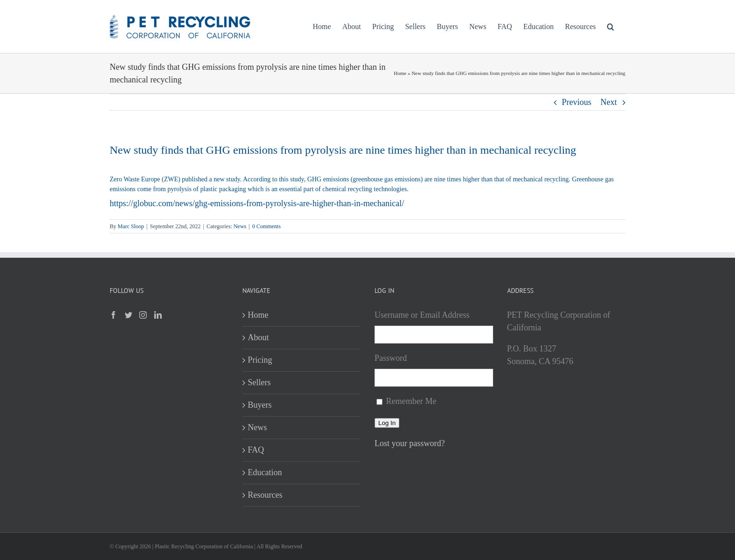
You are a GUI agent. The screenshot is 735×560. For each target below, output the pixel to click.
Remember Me (411, 401)
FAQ (256, 450)
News (240, 226)
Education (265, 472)
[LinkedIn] (158, 315)
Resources (265, 495)
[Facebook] (113, 315)
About (259, 337)
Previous (577, 102)
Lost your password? (410, 443)
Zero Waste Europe (135, 179)
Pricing (260, 360)
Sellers (259, 382)
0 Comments (266, 226)
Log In (387, 423)
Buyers (260, 405)
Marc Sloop (131, 226)
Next (609, 102)
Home (400, 73)
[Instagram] (143, 315)
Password (391, 358)
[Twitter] (128, 315)
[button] (611, 26)
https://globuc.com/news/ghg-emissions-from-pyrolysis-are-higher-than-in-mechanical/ (257, 203)
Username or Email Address (422, 315)
